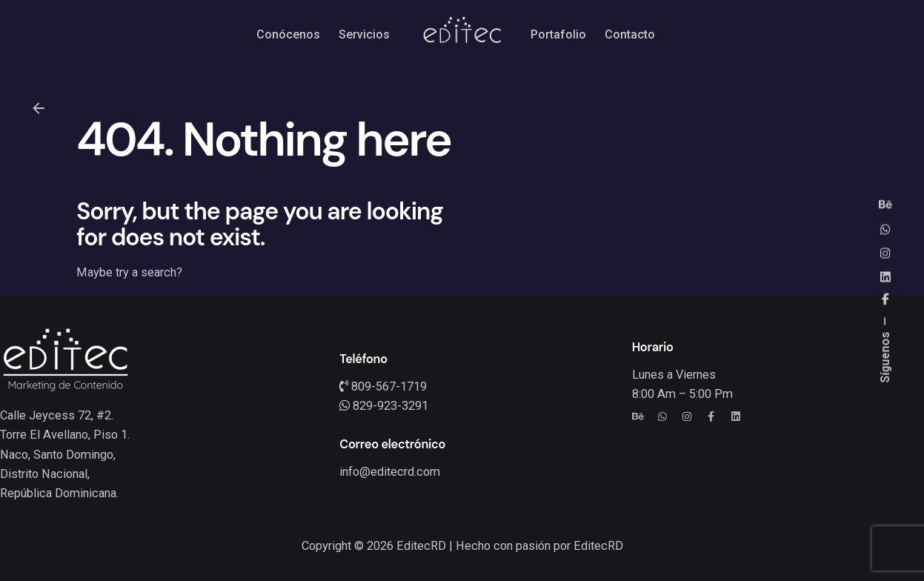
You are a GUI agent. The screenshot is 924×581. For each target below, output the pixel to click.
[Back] (39, 108)
